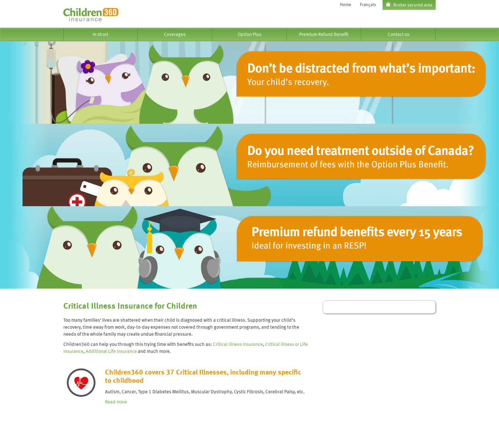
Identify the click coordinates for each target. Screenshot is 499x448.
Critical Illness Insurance (238, 345)
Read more (116, 402)
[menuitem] (101, 35)
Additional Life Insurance (111, 352)
